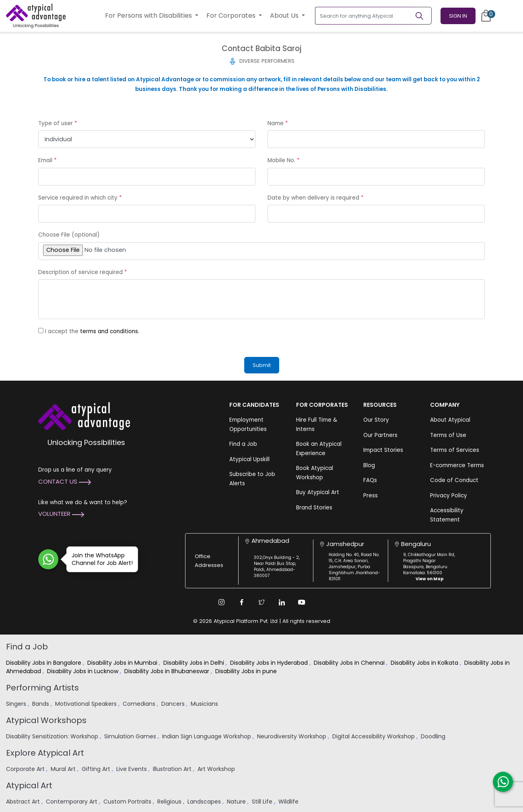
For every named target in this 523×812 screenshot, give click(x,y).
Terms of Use (448, 435)
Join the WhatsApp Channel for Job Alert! (100, 559)
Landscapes (205, 802)
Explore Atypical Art (45, 753)
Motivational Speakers (87, 704)
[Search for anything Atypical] (365, 16)
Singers (17, 704)
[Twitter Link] (261, 602)
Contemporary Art (72, 802)
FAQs (370, 480)
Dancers (174, 704)
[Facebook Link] (241, 602)
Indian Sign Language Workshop (207, 736)
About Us (285, 15)
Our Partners (380, 435)
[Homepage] (36, 16)
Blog (369, 465)
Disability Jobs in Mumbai (123, 663)
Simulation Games (131, 736)
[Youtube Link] (302, 602)
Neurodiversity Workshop (292, 736)
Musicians (205, 704)
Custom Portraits (128, 802)
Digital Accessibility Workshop (374, 736)
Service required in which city (80, 198)
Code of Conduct (454, 480)
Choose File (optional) (69, 235)
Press (371, 496)
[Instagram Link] (221, 602)
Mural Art (64, 769)
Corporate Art (26, 769)
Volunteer (61, 514)
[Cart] (486, 16)
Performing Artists (42, 688)
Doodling (434, 736)
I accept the (92, 331)
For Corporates (232, 15)
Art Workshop (217, 769)
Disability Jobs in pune (247, 671)
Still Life (263, 802)
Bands (41, 704)
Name (278, 123)
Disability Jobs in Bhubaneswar (168, 671)
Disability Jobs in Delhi (195, 663)
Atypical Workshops (46, 720)
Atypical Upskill (249, 459)
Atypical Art (29, 785)
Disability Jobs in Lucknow (83, 671)
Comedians (140, 704)
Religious (170, 802)
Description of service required (83, 272)
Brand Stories (314, 508)
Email (47, 160)
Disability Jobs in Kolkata (425, 663)
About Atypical (450, 420)
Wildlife (289, 802)
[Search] (423, 16)
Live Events (132, 769)
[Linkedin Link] (282, 602)
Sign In (458, 16)
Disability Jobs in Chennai (350, 663)
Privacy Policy (449, 496)
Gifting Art (97, 769)
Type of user (58, 123)
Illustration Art (173, 769)
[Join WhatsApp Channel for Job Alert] (48, 559)
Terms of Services (455, 450)
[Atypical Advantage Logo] (84, 415)
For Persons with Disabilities (149, 15)
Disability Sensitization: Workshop (53, 736)
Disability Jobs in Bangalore (44, 663)
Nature (237, 802)
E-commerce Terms (457, 465)
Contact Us (65, 481)
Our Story (376, 420)
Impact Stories (383, 450)
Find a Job (243, 444)
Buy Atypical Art (318, 492)
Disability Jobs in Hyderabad (270, 663)
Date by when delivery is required (316, 198)
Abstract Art (24, 802)
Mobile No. (284, 160)
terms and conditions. (110, 331)
